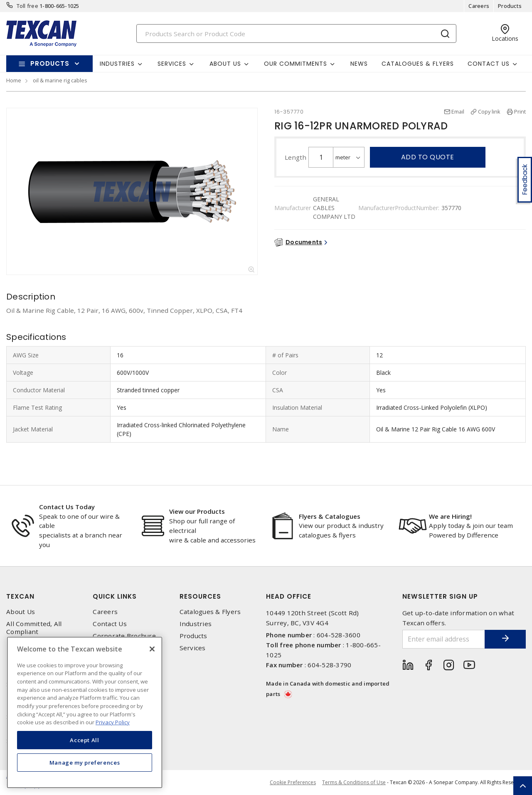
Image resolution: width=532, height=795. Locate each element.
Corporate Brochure (124, 636)
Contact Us (110, 624)
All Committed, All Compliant (34, 628)
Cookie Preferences (293, 783)
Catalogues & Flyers (418, 64)
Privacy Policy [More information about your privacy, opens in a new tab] (113, 722)
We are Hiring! (450, 516)
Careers (479, 6)
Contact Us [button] (489, 64)
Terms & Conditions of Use (354, 782)
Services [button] (172, 64)
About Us (21, 612)
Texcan (20, 596)
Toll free (27, 6)
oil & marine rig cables (60, 80)
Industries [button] (117, 64)
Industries (196, 624)
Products (510, 6)
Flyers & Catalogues (330, 516)
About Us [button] (225, 64)
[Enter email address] (444, 639)
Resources (200, 596)
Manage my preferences (85, 763)
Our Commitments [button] (296, 64)
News (359, 64)
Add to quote (428, 157)
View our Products (197, 511)
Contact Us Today (67, 507)
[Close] (152, 649)
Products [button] (50, 63)
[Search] (296, 33)
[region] (85, 712)
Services (193, 648)
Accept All (85, 740)
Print (520, 111)
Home (14, 80)
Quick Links (115, 596)
